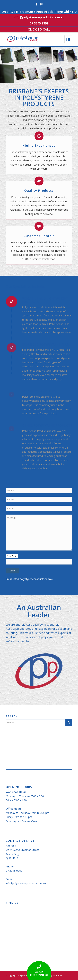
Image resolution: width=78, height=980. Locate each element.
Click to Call (39, 29)
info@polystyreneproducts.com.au (39, 17)
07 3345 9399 (39, 23)
